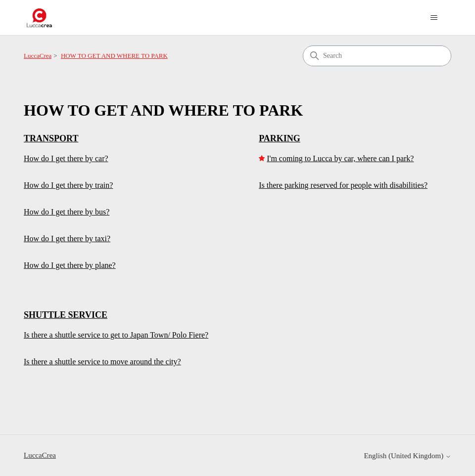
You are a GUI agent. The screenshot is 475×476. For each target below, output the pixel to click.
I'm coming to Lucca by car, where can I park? (340, 158)
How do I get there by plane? (70, 265)
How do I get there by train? (68, 185)
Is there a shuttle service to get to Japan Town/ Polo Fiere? (116, 335)
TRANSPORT (51, 138)
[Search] (377, 56)
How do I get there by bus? (67, 212)
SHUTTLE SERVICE (66, 315)
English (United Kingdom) (407, 456)
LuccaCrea (38, 56)
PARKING (280, 138)
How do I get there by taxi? (67, 238)
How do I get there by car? (66, 158)
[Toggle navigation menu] (434, 18)
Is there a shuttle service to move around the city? (102, 362)
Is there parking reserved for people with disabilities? (343, 185)
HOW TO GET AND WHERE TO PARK (114, 56)
